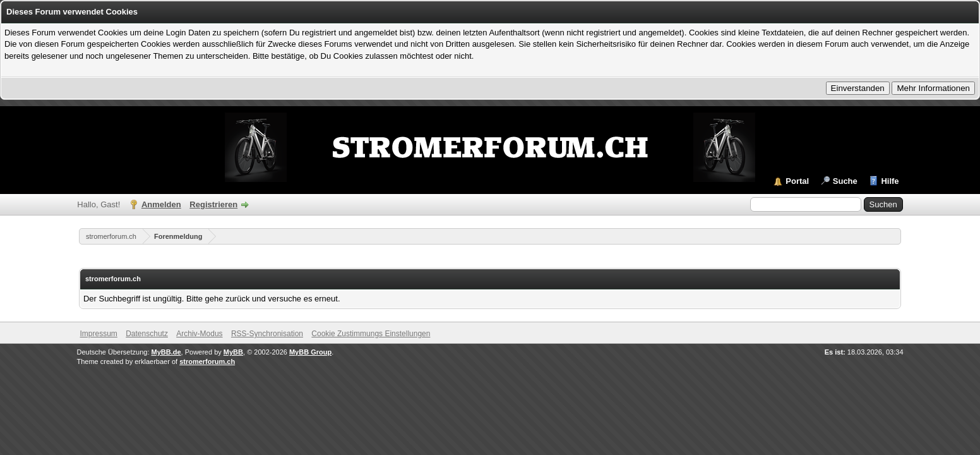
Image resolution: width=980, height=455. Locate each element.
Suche (845, 181)
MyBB (233, 352)
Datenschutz (147, 334)
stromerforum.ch (111, 236)
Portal (797, 181)
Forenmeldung (178, 236)
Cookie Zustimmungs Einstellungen (371, 334)
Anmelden (161, 204)
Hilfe (890, 181)
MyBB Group (310, 352)
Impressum (99, 334)
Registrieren (213, 204)
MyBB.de (166, 352)
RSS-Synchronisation (267, 334)
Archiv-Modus (199, 334)
